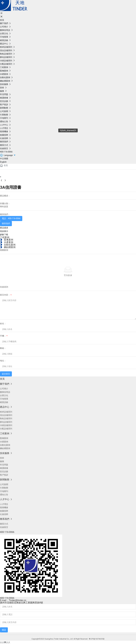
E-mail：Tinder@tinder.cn (13, 600)
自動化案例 (10, 245)
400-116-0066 (7, 598)
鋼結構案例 (10, 247)
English (3, 162)
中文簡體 (4, 159)
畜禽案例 (9, 240)
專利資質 (4, 207)
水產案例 (9, 242)
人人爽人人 (5, 642)
